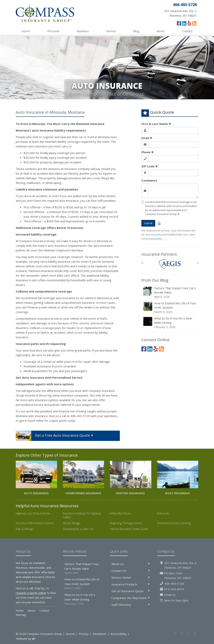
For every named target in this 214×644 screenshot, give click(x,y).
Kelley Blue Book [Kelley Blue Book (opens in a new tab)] (120, 513)
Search (70, 634)
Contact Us (131, 571)
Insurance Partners (159, 254)
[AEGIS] (170, 264)
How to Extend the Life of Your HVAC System (170, 308)
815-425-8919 (174, 589)
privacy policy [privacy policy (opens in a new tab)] (154, 239)
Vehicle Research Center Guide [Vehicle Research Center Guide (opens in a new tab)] (129, 529)
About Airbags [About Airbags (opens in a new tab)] (72, 523)
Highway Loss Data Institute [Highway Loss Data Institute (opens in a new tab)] (33, 513)
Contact (187, 31)
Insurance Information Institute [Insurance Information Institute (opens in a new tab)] (35, 523)
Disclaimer (100, 634)
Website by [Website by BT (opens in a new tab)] (26, 639)
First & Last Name (156, 124)
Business (83, 31)
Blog (136, 31)
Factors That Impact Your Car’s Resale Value (170, 292)
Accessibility (119, 634)
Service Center (131, 577)
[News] (194, 23)
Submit (148, 223)
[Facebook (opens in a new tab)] (179, 23)
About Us (131, 564)
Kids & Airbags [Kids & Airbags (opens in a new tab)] (25, 529)
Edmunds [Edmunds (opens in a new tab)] (163, 513)
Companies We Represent (131, 598)
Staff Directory (131, 605)
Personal (53, 31)
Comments (149, 180)
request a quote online (31, 593)
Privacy (84, 634)
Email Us (170, 595)
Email (147, 138)
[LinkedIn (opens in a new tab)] (184, 23)
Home (26, 31)
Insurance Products (131, 584)
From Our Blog (155, 280)
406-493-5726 (174, 583)
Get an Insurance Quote (131, 591)
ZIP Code (150, 166)
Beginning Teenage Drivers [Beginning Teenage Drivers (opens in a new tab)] (126, 523)
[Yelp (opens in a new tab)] (189, 23)
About (161, 31)
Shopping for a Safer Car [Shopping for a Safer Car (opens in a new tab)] (78, 529)
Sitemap (21, 615)
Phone (147, 152)
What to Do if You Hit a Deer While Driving (170, 323)
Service (111, 31)
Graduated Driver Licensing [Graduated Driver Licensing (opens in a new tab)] (174, 523)
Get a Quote (55, 436)
